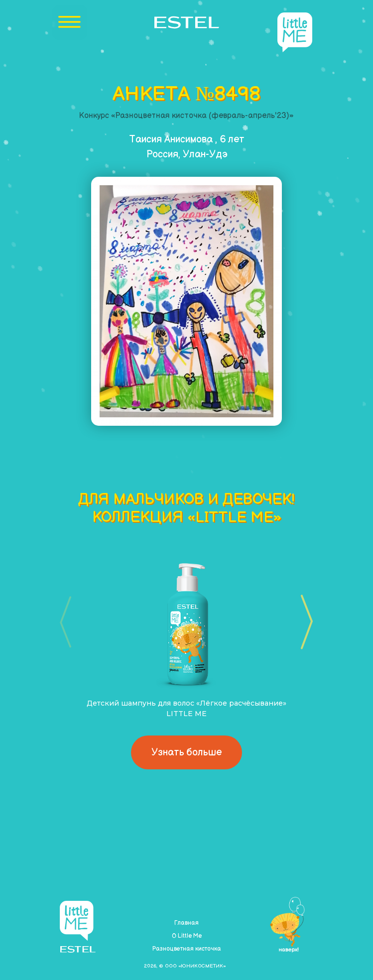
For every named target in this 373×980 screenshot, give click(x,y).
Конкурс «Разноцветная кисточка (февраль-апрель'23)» (186, 116)
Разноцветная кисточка (186, 949)
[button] (304, 622)
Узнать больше (186, 752)
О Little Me (187, 936)
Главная (186, 923)
